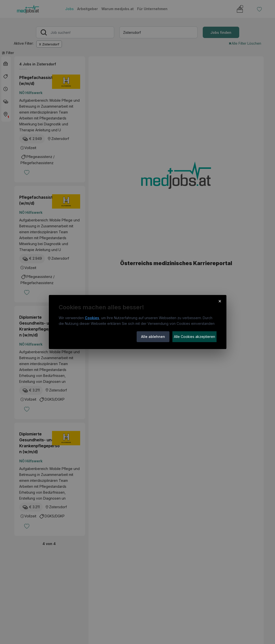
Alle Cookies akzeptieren (194, 337)
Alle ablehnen (153, 337)
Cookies (92, 318)
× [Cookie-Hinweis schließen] (220, 301)
